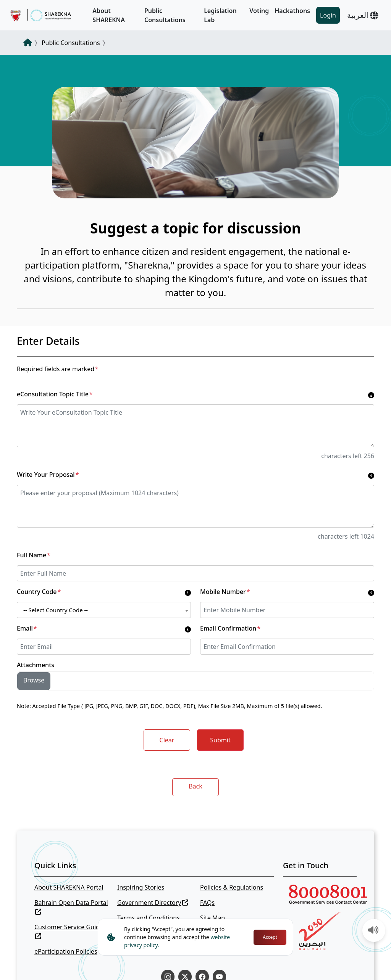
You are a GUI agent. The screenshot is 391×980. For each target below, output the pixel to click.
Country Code (39, 592)
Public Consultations (165, 15)
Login (328, 15)
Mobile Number (225, 592)
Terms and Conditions (149, 918)
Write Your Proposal (48, 475)
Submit (220, 740)
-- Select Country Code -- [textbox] (56, 610)
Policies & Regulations (232, 887)
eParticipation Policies (66, 951)
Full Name (34, 555)
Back (195, 786)
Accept (270, 937)
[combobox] (104, 610)
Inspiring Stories (141, 887)
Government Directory (153, 903)
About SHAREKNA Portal (69, 887)
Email (27, 628)
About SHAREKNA (109, 15)
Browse (34, 680)
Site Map (212, 918)
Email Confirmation (230, 628)
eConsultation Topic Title (55, 394)
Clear (167, 740)
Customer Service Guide (69, 931)
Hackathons (292, 11)
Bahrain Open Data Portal (71, 907)
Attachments (36, 665)
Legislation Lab (220, 15)
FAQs (207, 903)
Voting (259, 11)
